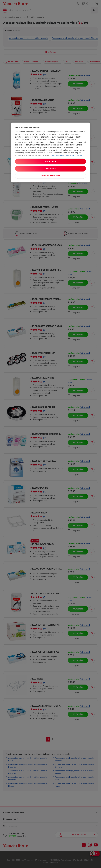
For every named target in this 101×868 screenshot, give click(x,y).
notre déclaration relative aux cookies (66, 155)
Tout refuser (50, 169)
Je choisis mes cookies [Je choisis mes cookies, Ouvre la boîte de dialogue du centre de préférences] (51, 176)
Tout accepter (50, 162)
